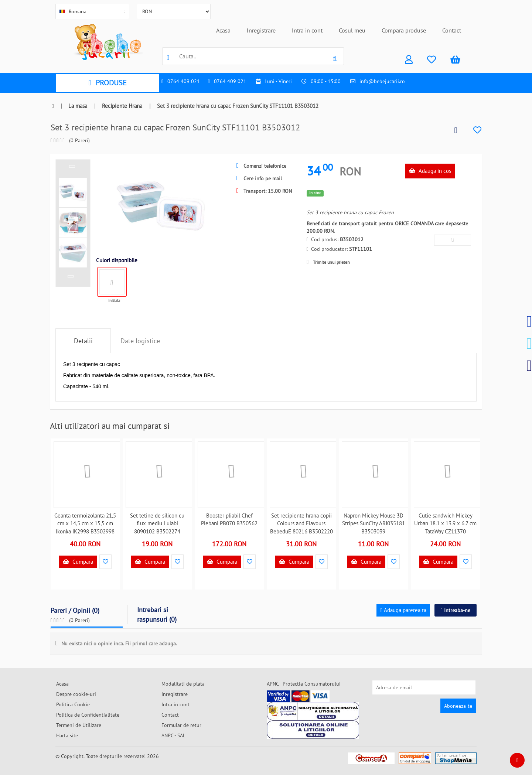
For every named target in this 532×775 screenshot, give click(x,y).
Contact (452, 30)
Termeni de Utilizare (79, 725)
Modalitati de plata (183, 684)
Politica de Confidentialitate (88, 715)
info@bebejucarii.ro (382, 81)
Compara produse (404, 30)
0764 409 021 (184, 81)
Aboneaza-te (458, 706)
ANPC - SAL (173, 735)
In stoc (315, 193)
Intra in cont (307, 30)
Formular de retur (181, 725)
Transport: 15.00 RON (264, 191)
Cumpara (78, 562)
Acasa (223, 30)
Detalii (83, 341)
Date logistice (140, 341)
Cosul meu (352, 30)
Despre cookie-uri (76, 694)
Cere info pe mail (259, 178)
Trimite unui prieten (328, 262)
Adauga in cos (430, 171)
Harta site (67, 735)
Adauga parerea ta (403, 610)
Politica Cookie (73, 704)
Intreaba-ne (456, 610)
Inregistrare (261, 30)
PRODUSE (107, 83)
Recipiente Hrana (122, 106)
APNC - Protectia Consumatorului (304, 684)
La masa (78, 106)
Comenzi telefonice (261, 166)
